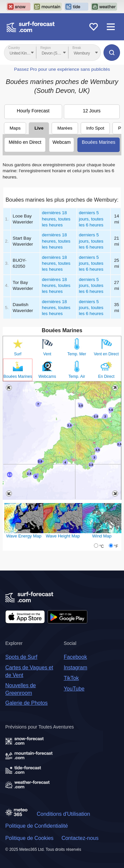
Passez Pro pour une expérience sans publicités (62, 69)
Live (39, 128)
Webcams (47, 376)
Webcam (62, 142)
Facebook (75, 657)
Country (14, 48)
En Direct (106, 376)
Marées (65, 128)
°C (101, 546)
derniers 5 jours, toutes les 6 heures (91, 219)
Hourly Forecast (33, 111)
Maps (15, 128)
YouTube (74, 689)
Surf (18, 354)
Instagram (76, 668)
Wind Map (102, 536)
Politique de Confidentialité (37, 826)
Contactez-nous (80, 838)
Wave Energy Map (24, 536)
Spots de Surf (21, 657)
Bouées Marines (99, 142)
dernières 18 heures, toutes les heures (56, 219)
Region (46, 48)
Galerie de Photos (26, 703)
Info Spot (95, 128)
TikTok (71, 678)
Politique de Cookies (29, 838)
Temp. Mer (77, 354)
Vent (47, 354)
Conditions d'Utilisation (63, 814)
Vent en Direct (106, 354)
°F (116, 546)
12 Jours (92, 111)
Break (77, 48)
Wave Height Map (63, 536)
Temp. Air (77, 376)
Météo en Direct (25, 142)
